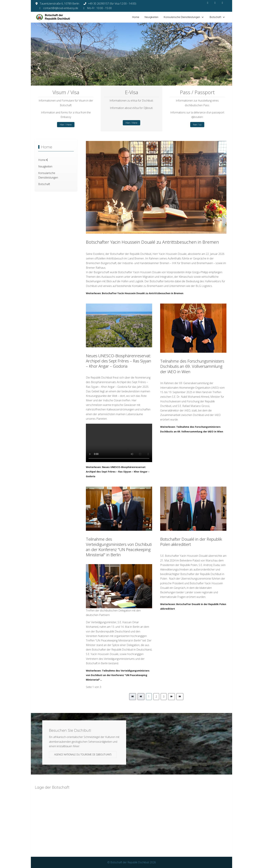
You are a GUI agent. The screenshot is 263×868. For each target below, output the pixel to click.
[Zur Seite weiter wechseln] (172, 697)
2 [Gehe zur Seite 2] (156, 697)
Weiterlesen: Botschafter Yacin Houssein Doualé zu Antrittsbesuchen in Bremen (135, 293)
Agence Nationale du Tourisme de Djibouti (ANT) (83, 754)
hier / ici (197, 125)
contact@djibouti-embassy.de (61, 8)
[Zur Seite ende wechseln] (180, 697)
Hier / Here (66, 125)
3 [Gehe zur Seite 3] (164, 697)
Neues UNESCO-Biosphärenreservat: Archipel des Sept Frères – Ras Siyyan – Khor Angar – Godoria (119, 361)
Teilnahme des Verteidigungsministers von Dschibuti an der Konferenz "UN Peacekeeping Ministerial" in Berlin (119, 547)
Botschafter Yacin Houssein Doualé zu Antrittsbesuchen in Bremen (152, 242)
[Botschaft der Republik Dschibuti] (56, 17)
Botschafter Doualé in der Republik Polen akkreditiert (191, 542)
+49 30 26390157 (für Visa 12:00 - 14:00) (112, 4)
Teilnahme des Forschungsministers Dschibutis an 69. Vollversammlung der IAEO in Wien (192, 366)
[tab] (122, 79)
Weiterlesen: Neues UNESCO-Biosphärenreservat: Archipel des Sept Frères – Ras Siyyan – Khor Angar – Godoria (118, 472)
